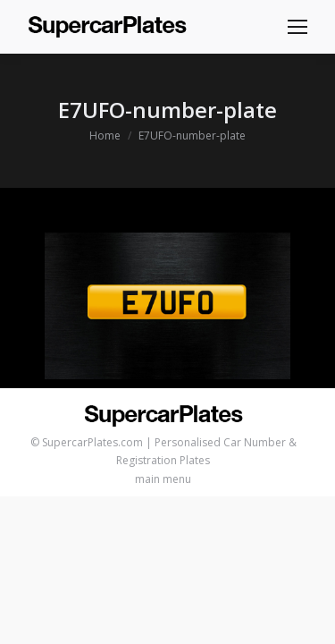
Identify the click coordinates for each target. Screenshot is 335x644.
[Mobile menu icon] (297, 27)
